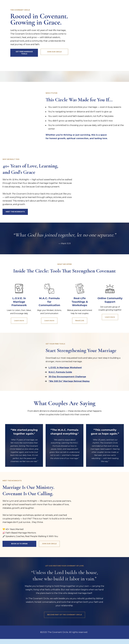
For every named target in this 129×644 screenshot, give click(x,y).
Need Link (80, 321)
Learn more (19, 321)
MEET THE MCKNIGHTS (15, 212)
